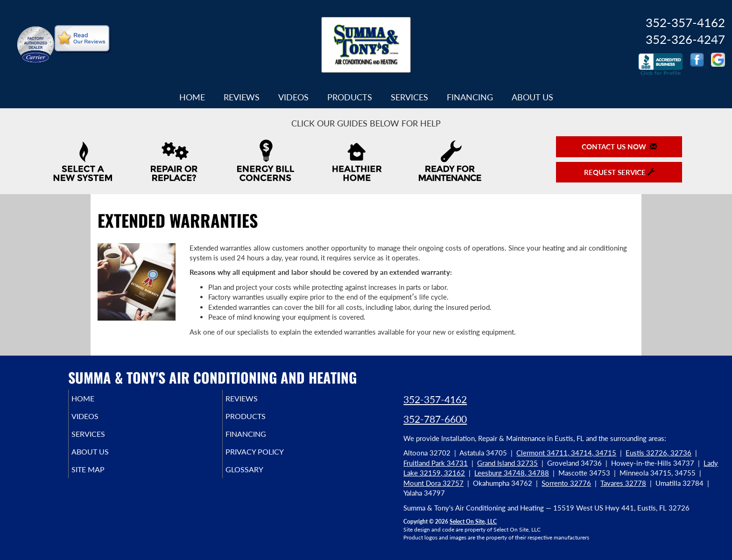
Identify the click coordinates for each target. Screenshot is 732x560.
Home (192, 97)
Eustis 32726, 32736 (658, 453)
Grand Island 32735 (507, 463)
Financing (470, 97)
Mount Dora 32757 (433, 483)
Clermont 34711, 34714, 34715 (566, 453)
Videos (293, 97)
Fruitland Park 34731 (436, 463)
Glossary (257, 478)
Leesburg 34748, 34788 (512, 473)
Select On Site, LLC (473, 521)
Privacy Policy (269, 458)
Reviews (242, 97)
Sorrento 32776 (566, 483)
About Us (532, 97)
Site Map (102, 478)
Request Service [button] (619, 172)
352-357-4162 (435, 399)
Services (409, 97)
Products (350, 97)
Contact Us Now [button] (619, 147)
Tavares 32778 (623, 483)
